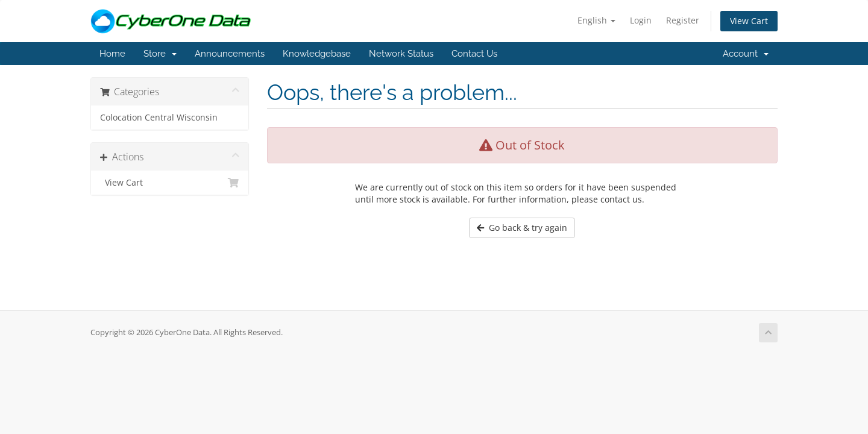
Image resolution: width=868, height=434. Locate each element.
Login (641, 20)
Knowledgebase (317, 54)
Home (112, 54)
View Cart (749, 21)
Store (160, 54)
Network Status (401, 54)
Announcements (230, 54)
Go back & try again (522, 228)
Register (683, 20)
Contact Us (474, 54)
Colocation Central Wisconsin (159, 118)
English (596, 20)
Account (746, 54)
